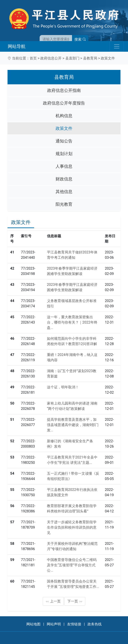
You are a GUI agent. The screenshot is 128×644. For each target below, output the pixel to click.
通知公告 (64, 141)
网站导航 (17, 46)
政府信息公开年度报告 (64, 103)
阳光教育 (64, 204)
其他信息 (64, 192)
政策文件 (108, 58)
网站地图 (33, 624)
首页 (33, 58)
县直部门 (72, 58)
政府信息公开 (51, 58)
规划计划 (64, 154)
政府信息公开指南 (64, 90)
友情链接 (74, 624)
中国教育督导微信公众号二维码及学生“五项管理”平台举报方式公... (72, 565)
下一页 (75, 601)
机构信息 (64, 116)
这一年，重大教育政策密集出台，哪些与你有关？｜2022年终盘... (72, 322)
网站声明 (54, 624)
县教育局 (90, 58)
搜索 (80, 39)
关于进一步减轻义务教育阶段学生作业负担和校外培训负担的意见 (72, 527)
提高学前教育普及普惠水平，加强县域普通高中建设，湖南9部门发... (73, 425)
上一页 (53, 601)
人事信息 (64, 166)
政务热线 (95, 624)
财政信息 (64, 179)
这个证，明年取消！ (63, 387)
